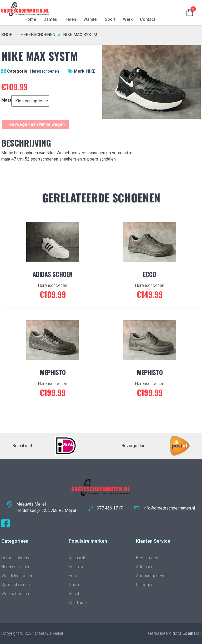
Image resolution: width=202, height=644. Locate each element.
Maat (6, 100)
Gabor (74, 585)
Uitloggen (145, 585)
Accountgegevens (153, 576)
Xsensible (77, 558)
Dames (50, 19)
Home (30, 19)
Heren (70, 19)
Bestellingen (147, 558)
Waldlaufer (78, 603)
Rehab (75, 594)
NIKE (91, 71)
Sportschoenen (16, 585)
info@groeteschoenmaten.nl (169, 508)
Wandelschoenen (17, 576)
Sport (110, 19)
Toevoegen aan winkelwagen (36, 124)
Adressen (145, 567)
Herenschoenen (38, 35)
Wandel (90, 19)
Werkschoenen (15, 594)
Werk (128, 19)
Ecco (74, 576)
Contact (148, 19)
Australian (78, 567)
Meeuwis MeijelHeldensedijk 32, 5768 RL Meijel (46, 507)
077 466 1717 (110, 508)
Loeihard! (192, 633)
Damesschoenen (17, 558)
